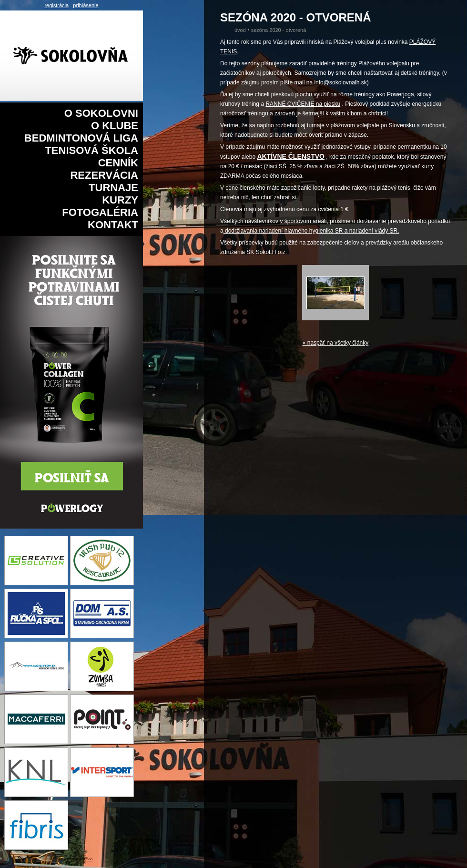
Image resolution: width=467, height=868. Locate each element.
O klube (115, 126)
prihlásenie (86, 5)
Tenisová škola (91, 150)
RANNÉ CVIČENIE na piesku (303, 104)
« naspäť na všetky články (336, 343)
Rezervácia (104, 175)
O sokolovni (101, 113)
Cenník (118, 163)
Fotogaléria (100, 212)
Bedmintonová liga (81, 138)
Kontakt (113, 225)
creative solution (79, 859)
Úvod (240, 30)
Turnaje (113, 188)
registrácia (56, 5)
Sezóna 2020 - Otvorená (279, 30)
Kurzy (120, 200)
